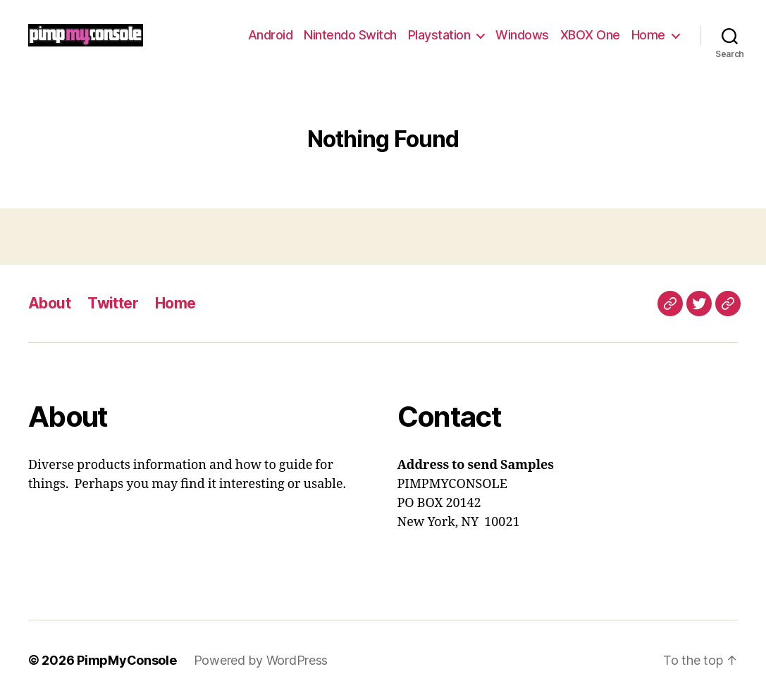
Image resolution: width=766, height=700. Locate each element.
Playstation (439, 35)
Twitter (113, 303)
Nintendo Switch (350, 35)
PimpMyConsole (127, 660)
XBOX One (590, 35)
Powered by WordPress (261, 660)
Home (648, 35)
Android (271, 35)
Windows (522, 35)
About (49, 303)
